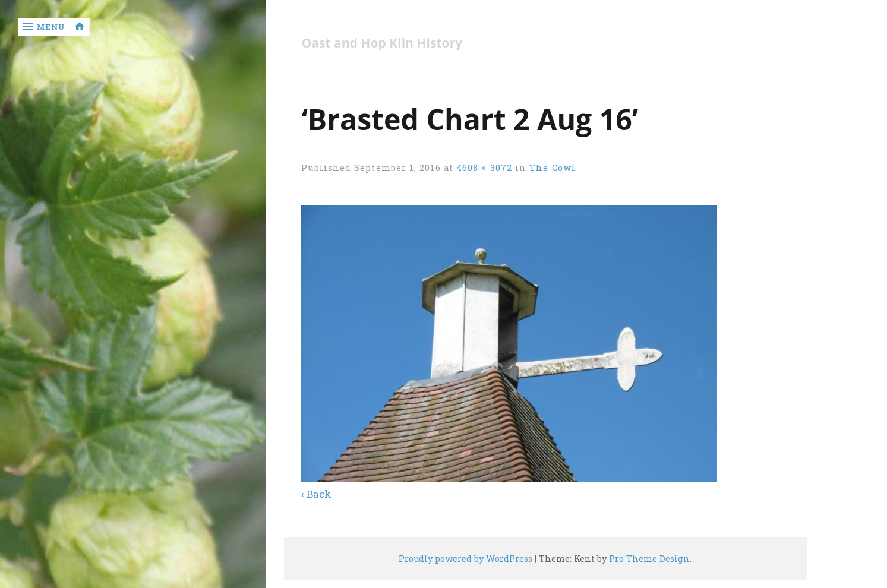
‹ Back (316, 494)
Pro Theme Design (649, 559)
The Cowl (553, 168)
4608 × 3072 (484, 168)
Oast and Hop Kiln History (382, 43)
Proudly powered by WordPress (465, 559)
